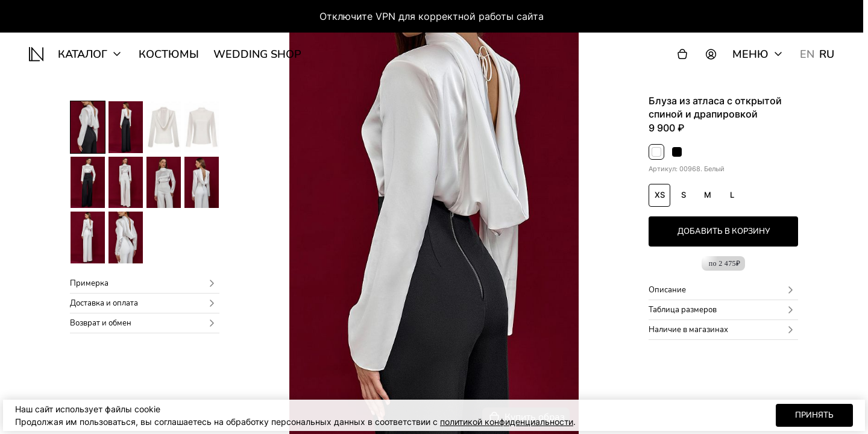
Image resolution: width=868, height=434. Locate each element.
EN (807, 54)
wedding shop (257, 54)
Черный (677, 153)
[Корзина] (682, 54)
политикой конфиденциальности (507, 422)
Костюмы (169, 54)
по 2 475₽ (725, 263)
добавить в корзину (724, 231)
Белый (657, 153)
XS (660, 195)
